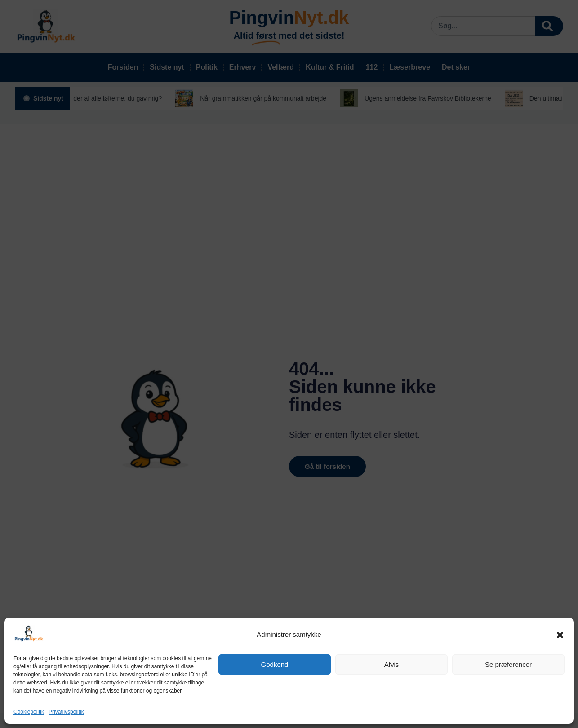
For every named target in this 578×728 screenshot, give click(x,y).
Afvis (392, 664)
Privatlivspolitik (66, 712)
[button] (560, 635)
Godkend (275, 664)
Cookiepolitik (29, 712)
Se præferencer (508, 664)
